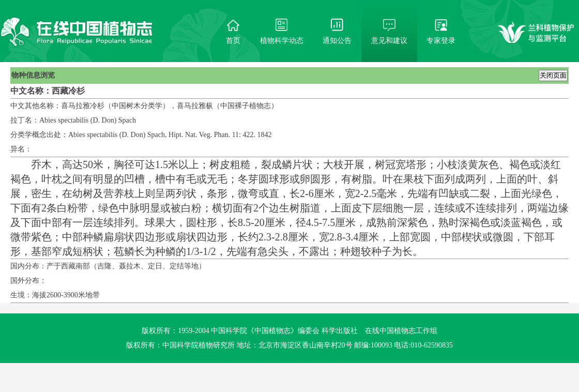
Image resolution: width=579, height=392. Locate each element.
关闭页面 (553, 75)
